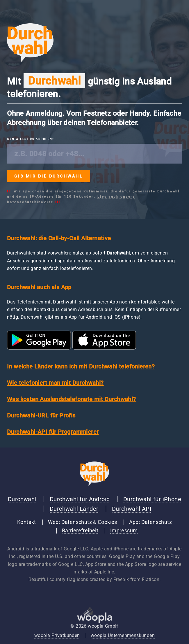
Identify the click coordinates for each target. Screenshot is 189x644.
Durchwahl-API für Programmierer (53, 432)
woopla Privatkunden (57, 635)
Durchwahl (22, 499)
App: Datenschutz (150, 522)
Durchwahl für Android (80, 499)
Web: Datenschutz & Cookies (83, 522)
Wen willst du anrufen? (30, 139)
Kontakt (27, 522)
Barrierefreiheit (80, 531)
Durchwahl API (132, 509)
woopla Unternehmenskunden (123, 635)
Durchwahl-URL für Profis (41, 415)
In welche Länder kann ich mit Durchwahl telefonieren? (81, 366)
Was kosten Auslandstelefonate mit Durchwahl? (72, 399)
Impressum (124, 531)
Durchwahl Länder (74, 509)
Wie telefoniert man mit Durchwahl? (55, 383)
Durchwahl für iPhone (152, 499)
